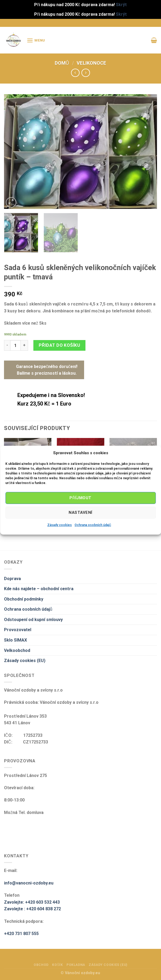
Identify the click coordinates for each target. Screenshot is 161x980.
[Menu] (36, 40)
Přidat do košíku (59, 345)
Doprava (12, 579)
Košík (57, 965)
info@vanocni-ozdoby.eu (29, 883)
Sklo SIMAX (15, 640)
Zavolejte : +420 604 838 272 (32, 909)
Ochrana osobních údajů (93, 525)
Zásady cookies (60, 525)
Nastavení (80, 512)
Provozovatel (18, 630)
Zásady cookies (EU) (25, 661)
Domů (62, 63)
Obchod (41, 965)
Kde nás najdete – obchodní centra (39, 589)
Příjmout (80, 498)
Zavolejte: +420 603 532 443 (32, 902)
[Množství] (15, 345)
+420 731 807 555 (21, 934)
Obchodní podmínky (24, 599)
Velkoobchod (17, 650)
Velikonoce (91, 63)
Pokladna (76, 965)
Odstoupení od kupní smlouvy (33, 620)
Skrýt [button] (121, 5)
